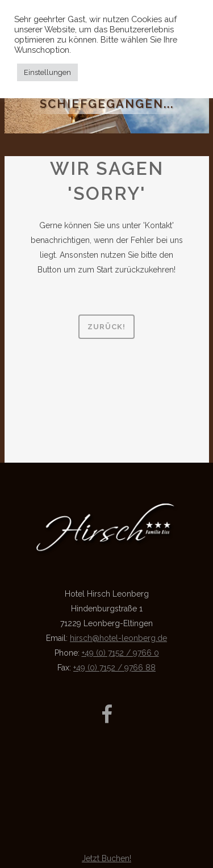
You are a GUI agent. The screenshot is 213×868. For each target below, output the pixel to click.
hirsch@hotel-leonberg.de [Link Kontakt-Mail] (118, 638)
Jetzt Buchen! (106, 858)
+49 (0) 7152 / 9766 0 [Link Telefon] (120, 653)
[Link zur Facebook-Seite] (107, 716)
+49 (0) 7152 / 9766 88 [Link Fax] (114, 668)
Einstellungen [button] (47, 72)
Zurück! (106, 327)
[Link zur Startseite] (107, 553)
